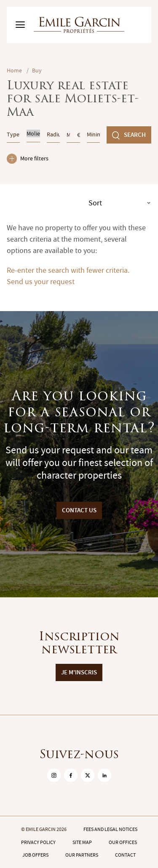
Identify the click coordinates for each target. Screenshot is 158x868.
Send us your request (41, 282)
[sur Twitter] (88, 775)
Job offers (35, 855)
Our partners (82, 855)
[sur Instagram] (54, 775)
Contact (125, 855)
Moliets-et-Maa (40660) (33, 133)
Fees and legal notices (110, 829)
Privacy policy (38, 842)
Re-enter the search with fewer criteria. (68, 270)
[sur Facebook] (71, 775)
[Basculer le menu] (20, 25)
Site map (82, 842)
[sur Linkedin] (104, 775)
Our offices (123, 842)
